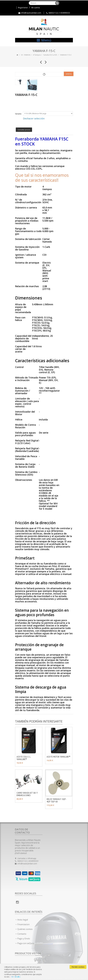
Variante (18, 114)
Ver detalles (16, 977)
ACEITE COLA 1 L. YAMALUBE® (24, 758)
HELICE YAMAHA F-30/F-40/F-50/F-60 (57, 800)
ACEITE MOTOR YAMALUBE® (58, 757)
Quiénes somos (25, 929)
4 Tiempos (37, 55)
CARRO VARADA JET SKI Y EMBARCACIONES (27, 794)
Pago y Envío (24, 939)
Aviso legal (23, 920)
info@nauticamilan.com (31, 13)
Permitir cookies (78, 967)
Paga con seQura (26, 943)
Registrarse (23, 8)
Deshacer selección (34, 118)
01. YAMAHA (26, 55)
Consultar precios (24, 130)
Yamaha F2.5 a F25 (50, 55)
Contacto (22, 934)
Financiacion (23, 924)
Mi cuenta (36, 8)
